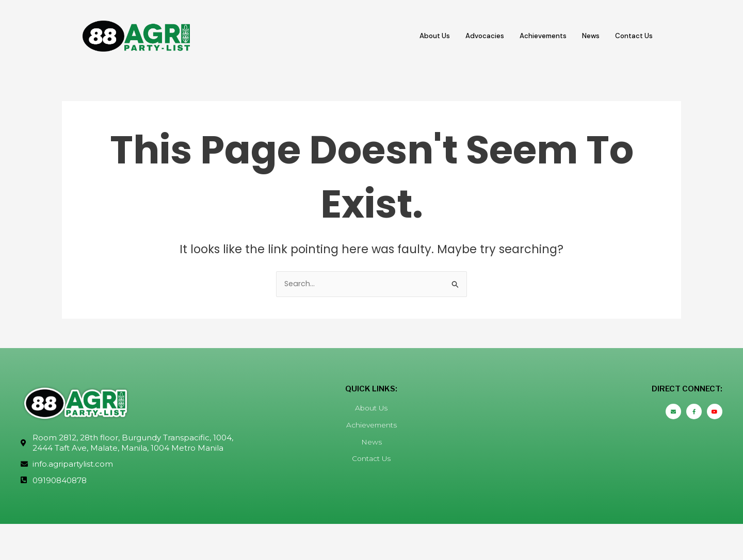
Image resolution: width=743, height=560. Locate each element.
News (585, 36)
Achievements (532, 36)
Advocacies (468, 36)
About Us (414, 36)
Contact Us (632, 36)
